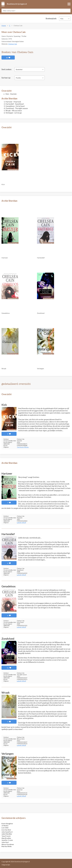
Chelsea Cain (13, 44)
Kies (62, 19)
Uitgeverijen (6, 865)
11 (9, 668)
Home (4, 25)
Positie (18, 78)
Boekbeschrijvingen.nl (17, 4)
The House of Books (23, 447)
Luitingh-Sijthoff (21, 523)
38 (8, 58)
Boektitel (19, 69)
